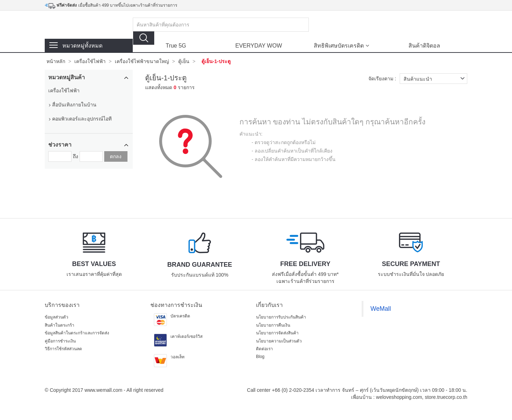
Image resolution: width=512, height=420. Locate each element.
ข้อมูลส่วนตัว (57, 317)
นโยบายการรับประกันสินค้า (281, 317)
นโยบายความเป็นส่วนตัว (279, 341)
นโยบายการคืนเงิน (273, 325)
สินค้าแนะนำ (435, 79)
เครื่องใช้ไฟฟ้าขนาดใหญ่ (142, 61)
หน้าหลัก (56, 61)
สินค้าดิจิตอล (424, 46)
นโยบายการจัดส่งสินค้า (277, 333)
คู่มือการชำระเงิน (60, 341)
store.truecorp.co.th (446, 397)
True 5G (176, 46)
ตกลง (116, 156)
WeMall (381, 309)
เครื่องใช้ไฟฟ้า (90, 61)
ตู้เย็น (184, 61)
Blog (260, 357)
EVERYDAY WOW (258, 46)
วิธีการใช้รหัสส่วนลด (63, 349)
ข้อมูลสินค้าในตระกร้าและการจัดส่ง (77, 333)
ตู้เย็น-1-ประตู (216, 61)
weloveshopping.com (399, 397)
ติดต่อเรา (264, 349)
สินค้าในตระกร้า (60, 325)
